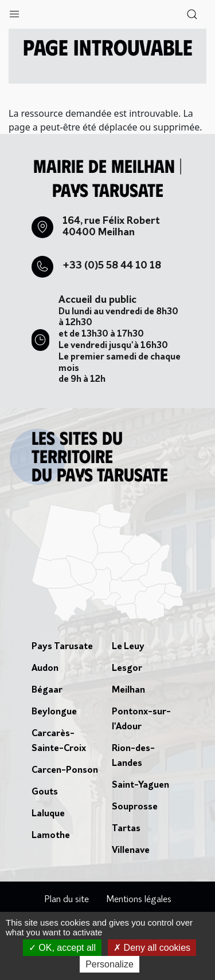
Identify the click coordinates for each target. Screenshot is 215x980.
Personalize (110, 964)
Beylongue (54, 712)
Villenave (131, 851)
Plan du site (67, 900)
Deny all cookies (152, 948)
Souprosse (135, 807)
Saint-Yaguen (140, 785)
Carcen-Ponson (65, 770)
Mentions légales (139, 900)
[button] (14, 11)
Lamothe (51, 836)
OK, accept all (62, 948)
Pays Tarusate (62, 647)
